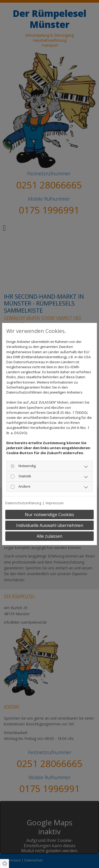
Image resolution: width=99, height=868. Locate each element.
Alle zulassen (49, 536)
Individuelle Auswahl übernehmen (50, 525)
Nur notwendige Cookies (49, 515)
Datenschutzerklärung (23, 503)
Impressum (55, 503)
